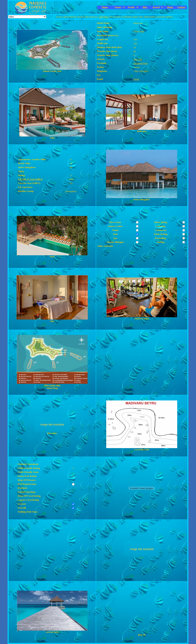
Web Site (138, 59)
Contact (181, 7)
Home (105, 7)
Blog (145, 7)
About (170, 7)
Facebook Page (141, 63)
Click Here (104, 17)
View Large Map (52, 385)
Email (136, 79)
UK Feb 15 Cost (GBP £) (30, 179)
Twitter (137, 67)
